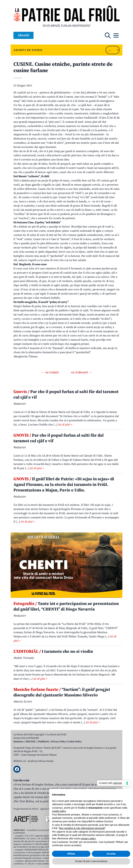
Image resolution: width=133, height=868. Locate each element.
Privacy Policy (59, 742)
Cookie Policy (74, 742)
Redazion (19, 742)
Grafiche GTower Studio (41, 761)
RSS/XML (31, 742)
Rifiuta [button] (71, 854)
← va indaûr (51, 372)
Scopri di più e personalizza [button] (91, 861)
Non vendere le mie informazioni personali (82, 828)
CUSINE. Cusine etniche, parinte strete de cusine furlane (63, 67)
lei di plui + (65, 425)
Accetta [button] (111, 854)
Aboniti (23, 35)
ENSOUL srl (20, 761)
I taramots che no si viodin (53, 652)
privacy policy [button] (88, 838)
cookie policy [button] (59, 811)
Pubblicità (43, 742)
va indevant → (82, 372)
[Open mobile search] (108, 35)
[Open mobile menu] (116, 35)
